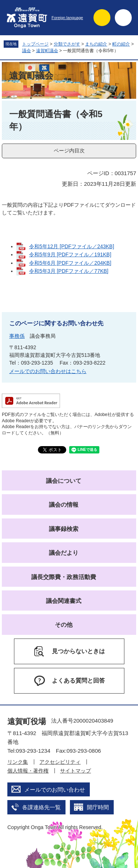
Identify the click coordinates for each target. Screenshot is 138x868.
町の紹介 (121, 44)
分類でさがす (67, 44)
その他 (64, 625)
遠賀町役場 (27, 721)
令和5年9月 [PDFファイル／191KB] (70, 254)
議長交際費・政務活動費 (64, 577)
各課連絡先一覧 (41, 807)
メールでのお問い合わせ (55, 790)
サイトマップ (75, 771)
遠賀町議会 (47, 51)
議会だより (64, 553)
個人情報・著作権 (28, 771)
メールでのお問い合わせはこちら (48, 371)
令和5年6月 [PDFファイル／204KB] (70, 263)
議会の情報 (64, 505)
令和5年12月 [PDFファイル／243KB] (72, 246)
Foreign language (67, 18)
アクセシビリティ (60, 762)
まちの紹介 (96, 44)
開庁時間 (98, 807)
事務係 (17, 336)
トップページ (35, 44)
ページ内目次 (69, 151)
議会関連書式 (64, 601)
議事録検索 (64, 529)
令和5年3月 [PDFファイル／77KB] (69, 271)
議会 (26, 51)
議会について (64, 481)
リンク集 (18, 762)
